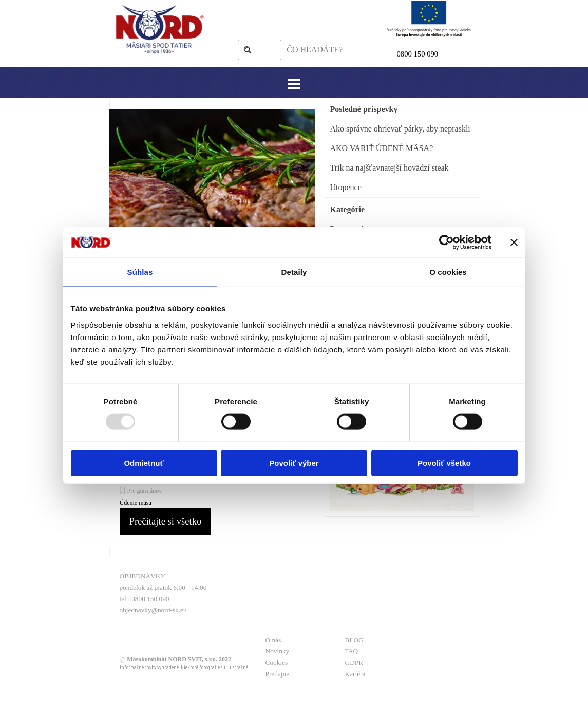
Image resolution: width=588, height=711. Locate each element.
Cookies (277, 662)
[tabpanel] (435, 54)
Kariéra (355, 674)
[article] (212, 220)
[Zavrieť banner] (514, 242)
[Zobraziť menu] (294, 83)
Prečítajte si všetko (166, 521)
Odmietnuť (144, 463)
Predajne (278, 674)
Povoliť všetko (444, 463)
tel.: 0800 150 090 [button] (145, 599)
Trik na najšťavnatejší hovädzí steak (390, 168)
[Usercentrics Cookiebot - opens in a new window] (447, 242)
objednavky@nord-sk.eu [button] (153, 610)
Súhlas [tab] (140, 272)
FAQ (352, 651)
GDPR (354, 662)
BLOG (354, 640)
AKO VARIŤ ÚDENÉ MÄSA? (382, 148)
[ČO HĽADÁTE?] (326, 50)
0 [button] (399, 54)
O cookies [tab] (448, 272)
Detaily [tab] (294, 272)
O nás (273, 640)
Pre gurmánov (145, 491)
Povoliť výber (294, 463)
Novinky (278, 651)
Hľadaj (265, 50)
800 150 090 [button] (419, 54)
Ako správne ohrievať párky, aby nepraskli (400, 129)
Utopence (346, 187)
